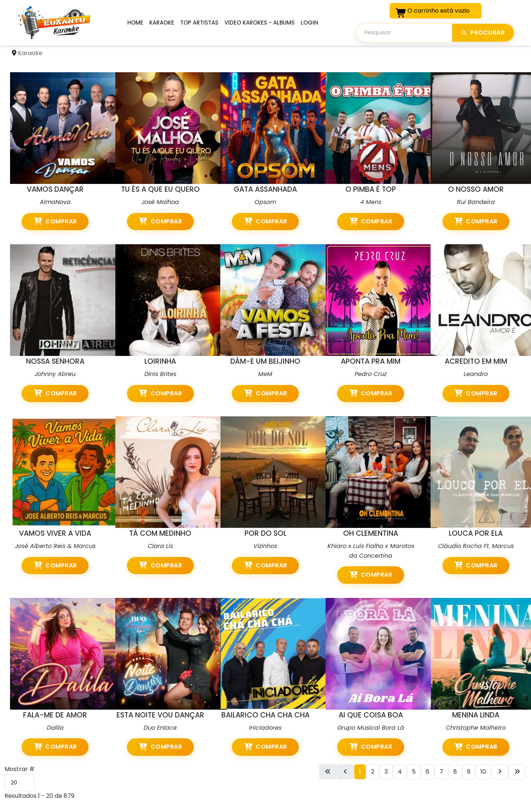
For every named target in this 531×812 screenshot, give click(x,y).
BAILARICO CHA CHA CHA (265, 715)
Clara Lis (160, 546)
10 (483, 772)
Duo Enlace (160, 728)
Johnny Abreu (55, 374)
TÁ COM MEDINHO (160, 533)
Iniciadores (265, 728)
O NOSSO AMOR (476, 189)
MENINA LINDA (476, 715)
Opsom (265, 202)
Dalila (55, 728)
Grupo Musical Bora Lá (371, 728)
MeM (265, 374)
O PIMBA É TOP (371, 189)
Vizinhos (265, 546)
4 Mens (371, 202)
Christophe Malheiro (476, 728)
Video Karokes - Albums (260, 23)
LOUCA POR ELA (476, 533)
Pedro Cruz (371, 374)
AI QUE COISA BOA (371, 715)
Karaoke (162, 23)
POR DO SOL (265, 533)
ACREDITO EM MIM (476, 361)
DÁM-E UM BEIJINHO (265, 361)
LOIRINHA (160, 361)
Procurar (483, 33)
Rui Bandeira (476, 202)
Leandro (476, 374)
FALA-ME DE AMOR (55, 715)
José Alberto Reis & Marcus (55, 546)
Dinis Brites (160, 374)
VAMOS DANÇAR (55, 189)
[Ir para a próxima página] (500, 772)
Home (135, 23)
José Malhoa (160, 202)
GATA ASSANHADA (265, 189)
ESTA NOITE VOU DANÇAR (160, 715)
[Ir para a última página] (517, 772)
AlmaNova (55, 202)
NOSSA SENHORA (55, 361)
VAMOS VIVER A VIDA (55, 533)
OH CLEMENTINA (371, 533)
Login (309, 23)
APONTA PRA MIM (371, 361)
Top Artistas (199, 23)
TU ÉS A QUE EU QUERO (160, 189)
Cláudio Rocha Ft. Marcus (476, 546)
